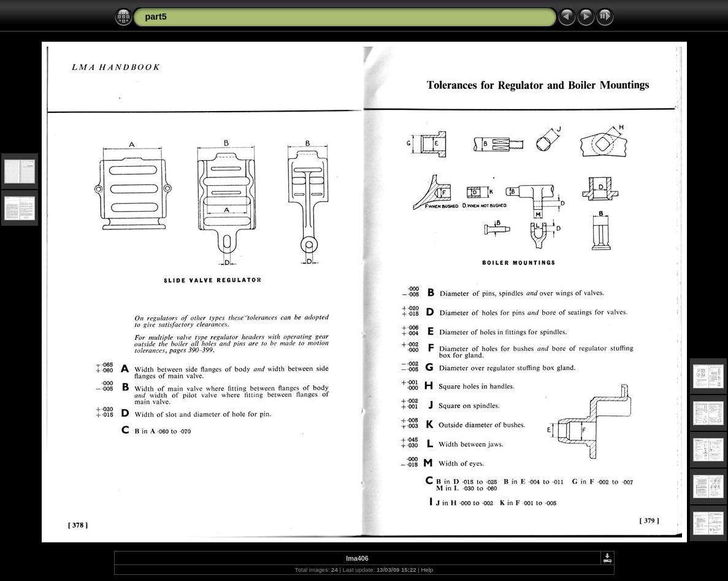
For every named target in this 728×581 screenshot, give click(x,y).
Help (427, 570)
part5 (156, 17)
